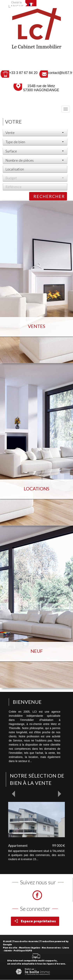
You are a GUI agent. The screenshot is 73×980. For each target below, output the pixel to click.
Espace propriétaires (35, 921)
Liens (66, 948)
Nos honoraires (51, 948)
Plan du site (10, 948)
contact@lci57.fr (60, 73)
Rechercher (49, 196)
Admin (8, 951)
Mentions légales (30, 948)
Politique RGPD (23, 951)
